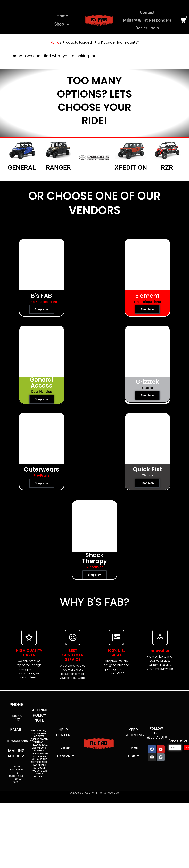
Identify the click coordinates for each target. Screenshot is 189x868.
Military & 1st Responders (147, 20)
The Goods (66, 756)
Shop (62, 24)
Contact (147, 12)
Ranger (58, 167)
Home (62, 16)
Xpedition (131, 167)
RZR (167, 167)
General (22, 167)
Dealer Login (147, 28)
